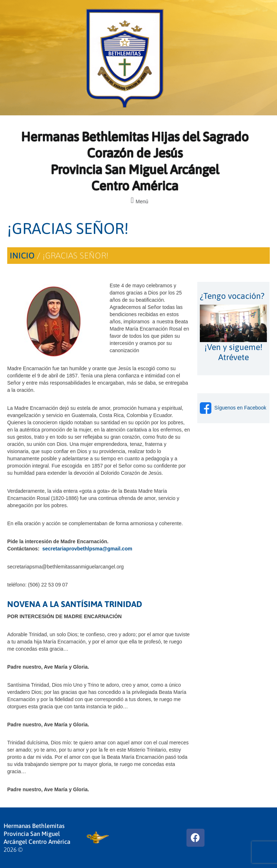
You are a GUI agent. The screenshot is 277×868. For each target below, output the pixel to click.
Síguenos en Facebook (233, 408)
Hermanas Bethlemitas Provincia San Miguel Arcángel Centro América (37, 834)
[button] (138, 201)
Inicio (22, 256)
